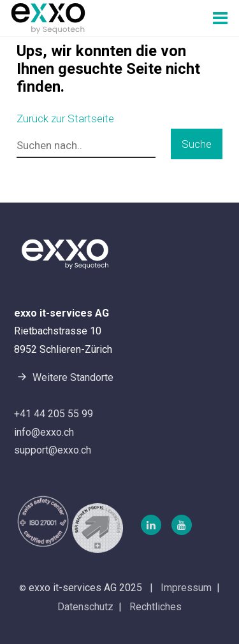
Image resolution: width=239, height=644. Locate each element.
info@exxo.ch (44, 432)
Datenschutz (85, 607)
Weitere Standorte (64, 377)
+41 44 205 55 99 (54, 414)
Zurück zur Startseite (65, 118)
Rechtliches (156, 607)
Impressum (186, 588)
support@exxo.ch (53, 450)
